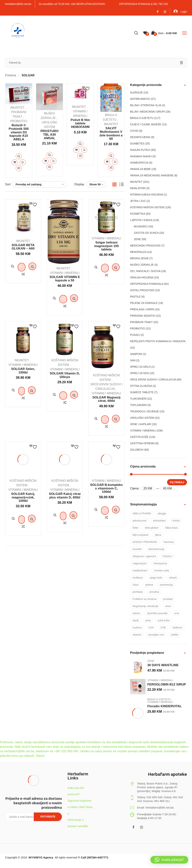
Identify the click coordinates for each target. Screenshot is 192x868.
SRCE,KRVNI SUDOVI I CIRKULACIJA (153, 380)
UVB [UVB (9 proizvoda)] (163, 628)
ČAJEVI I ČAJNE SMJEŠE (146, 124)
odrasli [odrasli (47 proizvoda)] (173, 578)
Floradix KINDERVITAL (165, 706)
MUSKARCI (141, 226)
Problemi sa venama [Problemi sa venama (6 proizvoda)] (145, 599)
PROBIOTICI (19, 121)
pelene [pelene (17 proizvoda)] (149, 585)
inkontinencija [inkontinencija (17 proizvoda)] (156, 549)
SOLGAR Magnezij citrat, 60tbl (106, 414)
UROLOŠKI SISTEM (142, 418)
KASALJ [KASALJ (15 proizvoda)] (167, 556)
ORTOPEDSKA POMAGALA (147, 284)
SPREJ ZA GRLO (140, 367)
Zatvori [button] (40, 756)
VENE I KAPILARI (141, 424)
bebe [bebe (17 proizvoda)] (135, 528)
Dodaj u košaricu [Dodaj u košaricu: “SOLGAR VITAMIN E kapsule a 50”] (65, 306)
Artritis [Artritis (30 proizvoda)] (176, 521)
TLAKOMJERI (138, 399)
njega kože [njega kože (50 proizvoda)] (156, 578)
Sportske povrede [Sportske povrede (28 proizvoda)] (157, 613)
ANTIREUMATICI (140, 99)
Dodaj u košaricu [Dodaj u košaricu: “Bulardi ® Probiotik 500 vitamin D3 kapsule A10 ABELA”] (15, 162)
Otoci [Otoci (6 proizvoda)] (136, 585)
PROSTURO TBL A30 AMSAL (49, 135)
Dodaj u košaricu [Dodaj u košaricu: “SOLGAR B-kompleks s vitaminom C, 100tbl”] (106, 547)
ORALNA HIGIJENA (142, 277)
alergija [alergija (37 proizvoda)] (162, 513)
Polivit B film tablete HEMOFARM (80, 123)
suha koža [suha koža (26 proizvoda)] (164, 620)
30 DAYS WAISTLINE (163, 665)
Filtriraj (177, 482)
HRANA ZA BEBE (140, 169)
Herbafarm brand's (141, 156)
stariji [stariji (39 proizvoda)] (136, 620)
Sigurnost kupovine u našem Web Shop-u (80, 807)
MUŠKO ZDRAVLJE (142, 265)
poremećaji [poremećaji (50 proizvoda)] (166, 585)
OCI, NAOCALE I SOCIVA (145, 271)
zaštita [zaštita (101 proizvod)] (175, 635)
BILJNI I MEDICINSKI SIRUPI (148, 112)
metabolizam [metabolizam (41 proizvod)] (140, 570)
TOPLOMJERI (138, 405)
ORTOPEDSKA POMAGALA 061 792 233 (143, 4)
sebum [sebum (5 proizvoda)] (136, 613)
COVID (134, 131)
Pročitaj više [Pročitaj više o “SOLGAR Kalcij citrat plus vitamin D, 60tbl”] (65, 552)
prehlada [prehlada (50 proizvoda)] (138, 592)
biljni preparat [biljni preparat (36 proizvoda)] (140, 535)
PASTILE (135, 297)
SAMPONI (136, 354)
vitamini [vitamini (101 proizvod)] (137, 635)
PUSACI (135, 335)
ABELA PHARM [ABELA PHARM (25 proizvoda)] (142, 513)
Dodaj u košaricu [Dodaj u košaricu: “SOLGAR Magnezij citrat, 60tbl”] (106, 441)
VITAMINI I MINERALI (65, 273)
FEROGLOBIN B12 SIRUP (167, 684)
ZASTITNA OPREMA (142, 443)
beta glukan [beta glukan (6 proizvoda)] (152, 528)
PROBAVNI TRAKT (141, 322)
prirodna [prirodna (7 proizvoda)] (154, 592)
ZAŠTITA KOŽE (139, 437)
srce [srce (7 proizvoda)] (177, 613)
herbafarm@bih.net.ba (18, 4)
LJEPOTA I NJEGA (141, 220)
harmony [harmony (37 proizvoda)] (169, 542)
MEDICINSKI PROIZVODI (145, 246)
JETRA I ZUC (138, 201)
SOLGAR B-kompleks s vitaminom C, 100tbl (106, 518)
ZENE (137, 239)
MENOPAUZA (138, 252)
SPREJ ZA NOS (139, 373)
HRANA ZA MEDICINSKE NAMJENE (152, 175)
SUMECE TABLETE (142, 392)
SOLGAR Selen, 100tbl (23, 385)
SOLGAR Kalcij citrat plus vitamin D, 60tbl (65, 525)
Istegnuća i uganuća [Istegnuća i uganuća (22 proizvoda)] (144, 556)
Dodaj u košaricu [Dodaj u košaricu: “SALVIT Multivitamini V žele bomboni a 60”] (107, 162)
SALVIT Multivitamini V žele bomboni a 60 (111, 133)
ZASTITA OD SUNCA (146, 233)
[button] (169, 860)
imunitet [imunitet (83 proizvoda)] (137, 549)
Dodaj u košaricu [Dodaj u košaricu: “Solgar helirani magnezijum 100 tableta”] (106, 275)
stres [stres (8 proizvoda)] (148, 620)
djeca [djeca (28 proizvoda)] (158, 535)
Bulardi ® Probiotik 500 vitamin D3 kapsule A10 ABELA (19, 132)
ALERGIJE (136, 92)
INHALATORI (138, 188)
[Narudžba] (39, 184)
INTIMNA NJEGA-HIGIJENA (147, 195)
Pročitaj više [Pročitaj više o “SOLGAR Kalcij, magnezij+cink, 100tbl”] (23, 556)
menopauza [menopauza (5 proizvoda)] (160, 563)
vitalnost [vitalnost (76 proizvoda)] (177, 628)
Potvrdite (48, 817)
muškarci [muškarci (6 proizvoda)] (138, 578)
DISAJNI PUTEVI (140, 150)
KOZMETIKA (138, 214)
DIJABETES (137, 144)
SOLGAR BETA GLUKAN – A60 (23, 247)
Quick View (19, 156)
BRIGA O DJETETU (142, 118)
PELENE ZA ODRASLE (144, 303)
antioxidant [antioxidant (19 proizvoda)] (159, 521)
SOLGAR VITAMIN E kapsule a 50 (65, 279)
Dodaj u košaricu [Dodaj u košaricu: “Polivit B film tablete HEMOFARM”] (76, 150)
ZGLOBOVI (137, 450)
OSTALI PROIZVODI (142, 290)
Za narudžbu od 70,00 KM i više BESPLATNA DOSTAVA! (72, 4)
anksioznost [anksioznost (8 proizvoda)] (139, 521)
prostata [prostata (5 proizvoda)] (168, 599)
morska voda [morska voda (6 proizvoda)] (161, 570)
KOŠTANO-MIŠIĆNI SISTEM (147, 207)
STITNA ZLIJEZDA (141, 386)
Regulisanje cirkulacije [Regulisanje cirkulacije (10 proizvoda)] (146, 606)
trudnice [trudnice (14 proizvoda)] (137, 628)
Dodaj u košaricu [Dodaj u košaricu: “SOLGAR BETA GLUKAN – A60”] (23, 274)
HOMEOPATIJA (139, 163)
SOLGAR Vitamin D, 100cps (65, 390)
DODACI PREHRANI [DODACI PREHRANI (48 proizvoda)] (145, 542)
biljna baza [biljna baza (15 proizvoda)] (171, 528)
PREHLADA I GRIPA (142, 309)
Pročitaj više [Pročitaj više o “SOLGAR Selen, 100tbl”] (23, 413)
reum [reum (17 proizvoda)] (168, 606)
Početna (11, 75)
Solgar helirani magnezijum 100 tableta (106, 246)
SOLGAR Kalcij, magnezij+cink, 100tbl (23, 527)
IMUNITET (17, 108)
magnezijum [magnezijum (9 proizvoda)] (140, 563)
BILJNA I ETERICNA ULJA (146, 105)
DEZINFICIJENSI (140, 137)
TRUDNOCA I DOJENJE (145, 411)
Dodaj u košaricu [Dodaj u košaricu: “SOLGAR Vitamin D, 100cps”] (65, 417)
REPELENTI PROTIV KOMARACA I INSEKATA (158, 341)
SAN (133, 360)
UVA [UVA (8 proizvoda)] (151, 628)
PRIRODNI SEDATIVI (143, 316)
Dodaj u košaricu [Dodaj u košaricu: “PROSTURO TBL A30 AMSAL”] (46, 161)
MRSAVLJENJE (139, 258)
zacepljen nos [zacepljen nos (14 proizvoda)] (156, 635)
